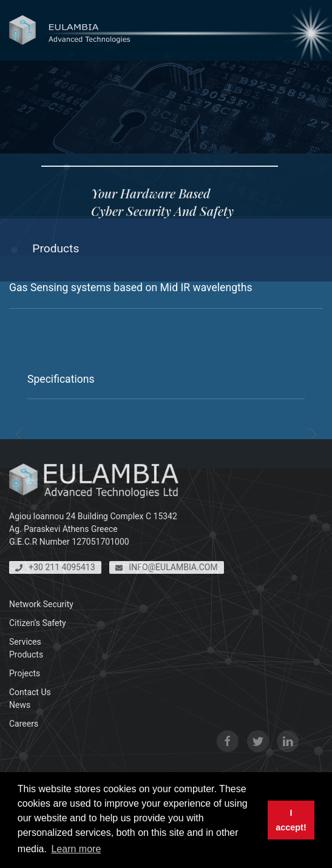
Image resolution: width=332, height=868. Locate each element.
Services (25, 642)
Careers (24, 724)
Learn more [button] (76, 849)
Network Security (41, 604)
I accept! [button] (291, 820)
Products (26, 654)
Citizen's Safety (38, 623)
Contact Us (30, 692)
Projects (25, 673)
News (20, 705)
